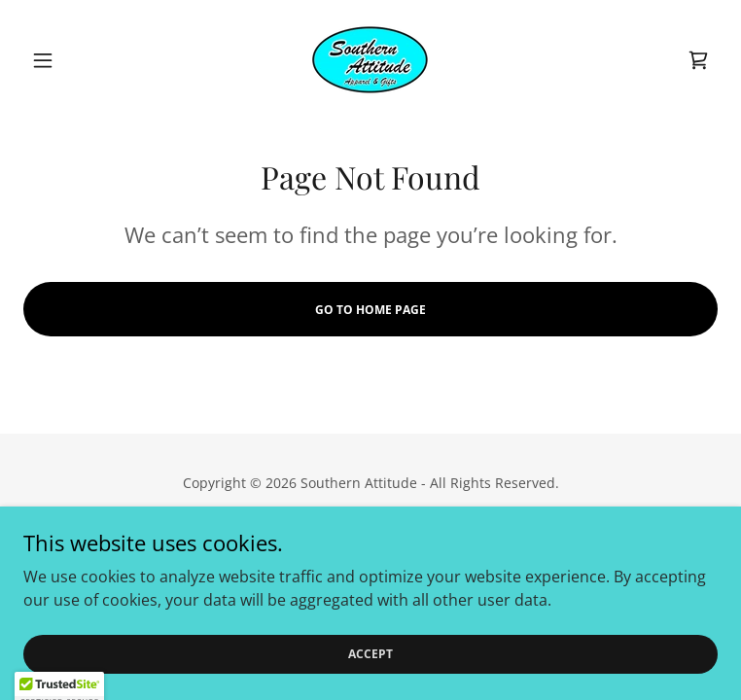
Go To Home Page (370, 310)
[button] (75, 60)
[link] (370, 60)
